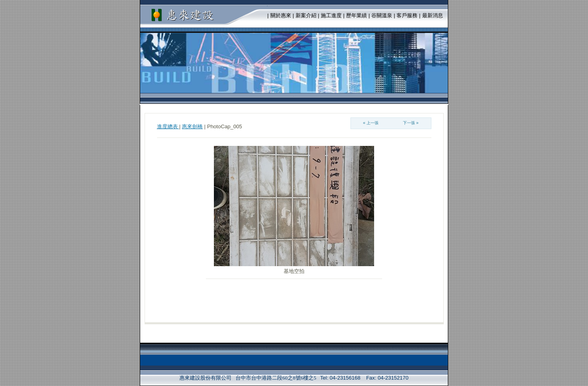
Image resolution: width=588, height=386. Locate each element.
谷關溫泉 (382, 15)
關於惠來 (281, 15)
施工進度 (331, 15)
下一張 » (411, 123)
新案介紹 (306, 15)
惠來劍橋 (192, 126)
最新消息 (433, 15)
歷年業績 (356, 15)
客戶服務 (407, 15)
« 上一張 (371, 123)
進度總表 (168, 126)
